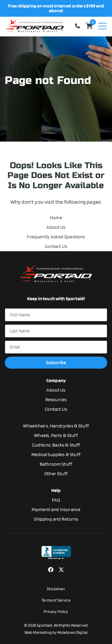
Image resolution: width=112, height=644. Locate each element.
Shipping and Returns (56, 519)
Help (56, 490)
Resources (56, 400)
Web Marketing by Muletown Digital (56, 632)
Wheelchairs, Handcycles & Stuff (56, 426)
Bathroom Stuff (56, 464)
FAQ (56, 500)
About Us (56, 227)
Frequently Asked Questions (56, 237)
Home (56, 218)
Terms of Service (56, 600)
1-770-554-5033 (78, 26)
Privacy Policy (56, 611)
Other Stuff (56, 474)
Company (56, 380)
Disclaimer (56, 589)
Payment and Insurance (56, 509)
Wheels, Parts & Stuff (56, 435)
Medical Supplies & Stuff (56, 454)
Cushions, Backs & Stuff (56, 445)
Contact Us (56, 246)
